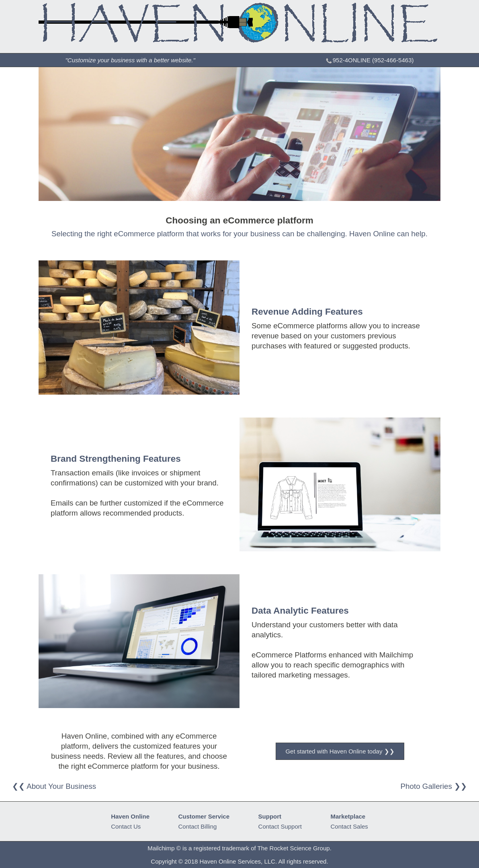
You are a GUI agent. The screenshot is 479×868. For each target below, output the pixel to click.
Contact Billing (198, 826)
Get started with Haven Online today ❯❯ (340, 751)
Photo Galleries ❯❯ (434, 786)
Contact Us (126, 826)
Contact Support (280, 826)
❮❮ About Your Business (54, 786)
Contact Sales (349, 826)
